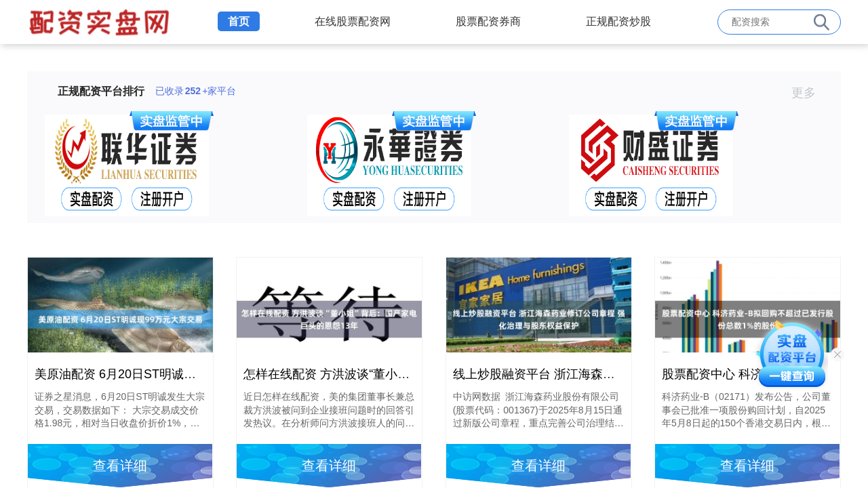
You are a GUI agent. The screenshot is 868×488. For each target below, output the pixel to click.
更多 (809, 93)
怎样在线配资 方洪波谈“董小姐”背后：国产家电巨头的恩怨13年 (415, 374)
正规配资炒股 (618, 21)
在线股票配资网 (353, 21)
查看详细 (120, 466)
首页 (239, 21)
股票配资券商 (488, 21)
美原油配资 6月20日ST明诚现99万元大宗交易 (159, 374)
